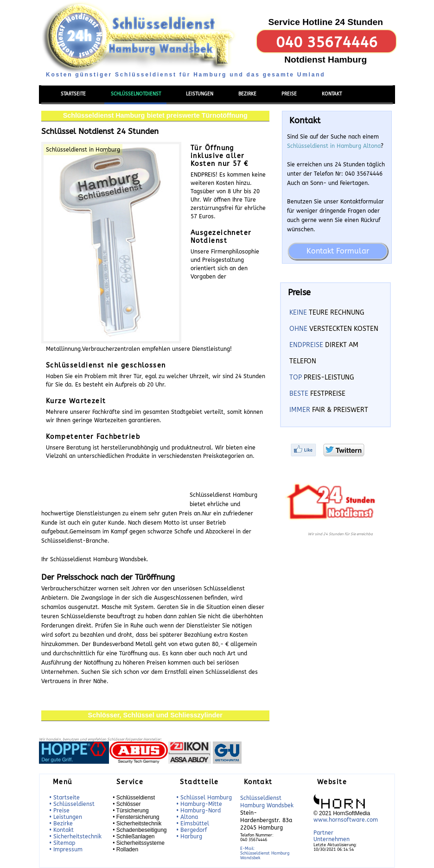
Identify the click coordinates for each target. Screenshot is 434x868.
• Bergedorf (191, 830)
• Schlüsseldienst (72, 804)
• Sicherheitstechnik (75, 836)
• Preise (59, 811)
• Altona (187, 817)
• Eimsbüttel (193, 824)
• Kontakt (61, 830)
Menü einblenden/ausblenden (78, 80)
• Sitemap (62, 843)
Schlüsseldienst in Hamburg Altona (334, 146)
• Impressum (66, 849)
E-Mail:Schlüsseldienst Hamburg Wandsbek (265, 853)
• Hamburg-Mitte (199, 804)
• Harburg (189, 836)
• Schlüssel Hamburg (204, 798)
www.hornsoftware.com (346, 820)
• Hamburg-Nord (198, 811)
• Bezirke (61, 824)
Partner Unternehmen (332, 836)
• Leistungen (66, 817)
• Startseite (64, 798)
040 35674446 (327, 42)
